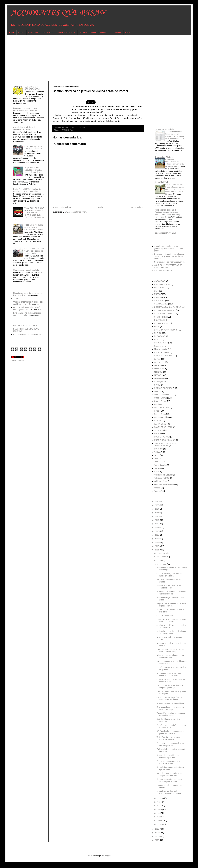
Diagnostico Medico (164, 157)
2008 (157, 836)
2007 (157, 840)
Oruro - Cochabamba (163, 395)
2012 (157, 546)
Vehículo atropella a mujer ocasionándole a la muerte (169, 792)
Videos (157, 488)
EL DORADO (160, 336)
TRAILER (158, 462)
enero (160, 824)
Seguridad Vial (161, 182)
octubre (160, 561)
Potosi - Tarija (160, 414)
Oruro (157, 391)
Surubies (83, 33)
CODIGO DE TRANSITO (165, 314)
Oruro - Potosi (160, 401)
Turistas (158, 468)
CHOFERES (160, 301)
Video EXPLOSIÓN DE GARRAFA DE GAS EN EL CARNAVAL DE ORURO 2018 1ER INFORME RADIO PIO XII (29, 214)
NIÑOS (157, 385)
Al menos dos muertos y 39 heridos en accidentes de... (171, 593)
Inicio (100, 207)
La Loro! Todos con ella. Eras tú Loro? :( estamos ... (27, 308)
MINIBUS (158, 372)
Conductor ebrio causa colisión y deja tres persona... (170, 744)
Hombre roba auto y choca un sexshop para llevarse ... (169, 780)
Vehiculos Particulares (66, 33)
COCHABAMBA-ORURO (165, 310)
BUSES (157, 294)
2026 (157, 501)
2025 (157, 505)
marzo (160, 817)
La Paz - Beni (160, 362)
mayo (160, 809)
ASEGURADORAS (162, 284)
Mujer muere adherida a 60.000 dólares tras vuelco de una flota (34, 170)
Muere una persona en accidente (170, 703)
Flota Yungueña (161, 349)
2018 (157, 524)
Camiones (117, 33)
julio (159, 802)
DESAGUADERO (162, 323)
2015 (157, 535)
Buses (128, 33)
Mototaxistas (160, 378)
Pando (157, 404)
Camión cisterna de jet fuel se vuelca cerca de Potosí (169, 699)
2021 (157, 513)
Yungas (157, 491)
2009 (157, 833)
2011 (157, 550)
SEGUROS (159, 430)
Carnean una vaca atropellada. (26, 270)
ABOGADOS (160, 281)
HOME (12, 33)
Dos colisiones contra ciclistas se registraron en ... (170, 768)
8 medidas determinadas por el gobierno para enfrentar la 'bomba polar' (168, 249)
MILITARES (159, 369)
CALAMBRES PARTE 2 (164, 271)
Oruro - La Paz (160, 398)
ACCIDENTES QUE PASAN (58, 13)
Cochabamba (47, 33)
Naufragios (159, 382)
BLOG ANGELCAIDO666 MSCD (27, 334)
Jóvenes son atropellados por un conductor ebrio (170, 587)
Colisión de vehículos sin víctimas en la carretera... (171, 681)
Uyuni (157, 472)
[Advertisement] (92, 58)
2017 (157, 527)
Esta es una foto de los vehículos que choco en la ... (27, 314)
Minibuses (105, 33)
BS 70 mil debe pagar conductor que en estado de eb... (170, 732)
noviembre (162, 557)
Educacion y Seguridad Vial (166, 330)
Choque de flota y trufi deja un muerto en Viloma (169, 575)
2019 (157, 520)
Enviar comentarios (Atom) (76, 212)
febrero (160, 821)
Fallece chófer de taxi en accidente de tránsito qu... (171, 750)
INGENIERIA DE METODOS (25, 326)
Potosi (72, 130)
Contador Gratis (18, 360)
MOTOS (158, 375)
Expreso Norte (160, 346)
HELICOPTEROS (162, 352)
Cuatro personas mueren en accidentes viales (168, 762)
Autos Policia (160, 288)
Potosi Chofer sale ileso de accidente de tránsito (25, 128)
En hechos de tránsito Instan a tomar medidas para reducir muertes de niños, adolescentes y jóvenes (175, 189)
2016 (157, 531)
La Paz (21, 33)
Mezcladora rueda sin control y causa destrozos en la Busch (34, 227)
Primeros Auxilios (161, 417)
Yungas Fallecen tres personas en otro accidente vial (171, 714)
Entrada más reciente (62, 207)
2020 (157, 516)
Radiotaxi (158, 421)
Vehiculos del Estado (163, 475)
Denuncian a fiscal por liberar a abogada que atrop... (170, 687)
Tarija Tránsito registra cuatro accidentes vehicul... (169, 738)
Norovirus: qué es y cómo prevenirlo (169, 262)
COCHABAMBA (161, 304)
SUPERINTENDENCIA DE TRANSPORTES (165, 444)
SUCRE (158, 434)
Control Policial (161, 317)
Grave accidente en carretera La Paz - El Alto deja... (170, 708)
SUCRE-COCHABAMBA (165, 440)
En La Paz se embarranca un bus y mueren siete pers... (171, 620)
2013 (157, 542)
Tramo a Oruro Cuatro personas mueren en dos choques (170, 650)
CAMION (65, 130)
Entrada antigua (136, 207)
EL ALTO (158, 333)
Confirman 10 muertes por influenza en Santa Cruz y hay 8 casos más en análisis (171, 256)
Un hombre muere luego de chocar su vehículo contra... (171, 632)
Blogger (108, 856)
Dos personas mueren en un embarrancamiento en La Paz (26, 109)
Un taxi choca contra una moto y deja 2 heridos (170, 611)
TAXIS (157, 455)
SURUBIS (158, 449)
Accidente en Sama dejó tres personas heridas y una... (169, 675)
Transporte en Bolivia (164, 129)
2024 (157, 509)
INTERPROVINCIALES (164, 356)
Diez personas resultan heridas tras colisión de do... (171, 662)
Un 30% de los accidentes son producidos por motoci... (169, 756)
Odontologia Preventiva (165, 233)
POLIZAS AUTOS (162, 408)
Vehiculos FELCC (162, 478)
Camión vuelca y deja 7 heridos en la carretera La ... (171, 726)
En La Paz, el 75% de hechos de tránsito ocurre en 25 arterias (27, 190)
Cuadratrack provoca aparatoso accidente (33, 148)
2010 (157, 829)
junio (159, 806)
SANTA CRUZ (160, 424)
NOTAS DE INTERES (163, 388)
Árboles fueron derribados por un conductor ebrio (170, 656)
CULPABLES (160, 320)
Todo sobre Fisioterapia (165, 210)
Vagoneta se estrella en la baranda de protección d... (171, 605)
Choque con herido (165, 615)
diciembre (161, 553)
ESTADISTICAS (161, 343)
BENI (156, 291)
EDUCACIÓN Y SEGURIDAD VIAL (32, 88)
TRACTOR (159, 459)
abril (159, 813)
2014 (157, 539)
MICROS (158, 365)
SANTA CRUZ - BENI (163, 427)
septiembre (162, 564)
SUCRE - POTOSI (162, 437)
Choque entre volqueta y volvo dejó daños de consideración (34, 251)
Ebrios (157, 327)
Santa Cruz (33, 33)
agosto (160, 798)
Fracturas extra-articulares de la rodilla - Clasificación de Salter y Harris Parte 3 (167, 215)
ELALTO (158, 339)
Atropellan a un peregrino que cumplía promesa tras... (169, 774)
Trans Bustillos (160, 465)
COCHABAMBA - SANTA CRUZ (168, 307)
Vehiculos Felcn (161, 481)
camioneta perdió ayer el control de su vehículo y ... (171, 626)
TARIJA (157, 452)
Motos (94, 33)
